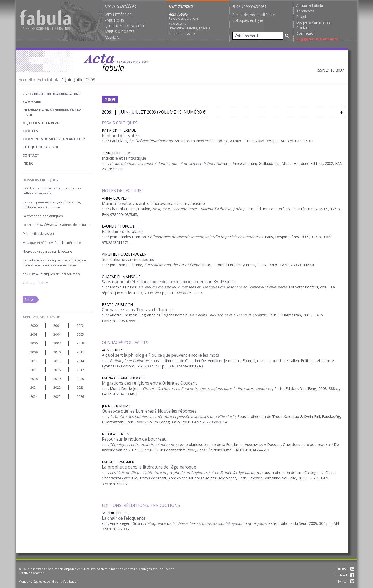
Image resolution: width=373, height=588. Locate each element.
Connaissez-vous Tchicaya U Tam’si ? (138, 310)
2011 (80, 352)
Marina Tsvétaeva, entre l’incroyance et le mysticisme (153, 203)
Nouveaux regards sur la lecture (47, 251)
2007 (57, 343)
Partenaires (321, 22)
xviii (219, 417)
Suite (29, 299)
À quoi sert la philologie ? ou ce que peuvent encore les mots (160, 355)
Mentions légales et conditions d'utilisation (49, 581)
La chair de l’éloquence (124, 518)
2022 (57, 387)
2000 (34, 325)
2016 (57, 370)
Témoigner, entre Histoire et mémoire (143, 445)
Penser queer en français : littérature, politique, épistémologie (52, 205)
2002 (80, 325)
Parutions (114, 20)
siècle (230, 417)
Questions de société (125, 26)
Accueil (25, 80)
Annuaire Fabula (310, 5)
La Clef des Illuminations (151, 141)
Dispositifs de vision (38, 233)
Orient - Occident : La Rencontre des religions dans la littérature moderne (207, 389)
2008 (80, 343)
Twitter (346, 581)
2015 (34, 370)
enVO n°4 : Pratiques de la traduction (51, 274)
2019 (57, 379)
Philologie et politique (129, 361)
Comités (30, 131)
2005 (80, 334)
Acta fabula (48, 80)
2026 (80, 396)
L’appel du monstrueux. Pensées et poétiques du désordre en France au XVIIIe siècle (213, 287)
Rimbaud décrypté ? (121, 136)
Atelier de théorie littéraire (254, 15)
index (28, 163)
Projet (301, 16)
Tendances (305, 11)
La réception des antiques (43, 216)
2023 (80, 387)
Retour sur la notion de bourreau (134, 439)
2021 (34, 387)
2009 (34, 352)
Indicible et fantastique (124, 158)
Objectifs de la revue (42, 123)
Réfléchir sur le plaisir (123, 231)
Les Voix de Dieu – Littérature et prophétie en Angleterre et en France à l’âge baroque (185, 473)
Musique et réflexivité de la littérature (52, 243)
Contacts (303, 28)
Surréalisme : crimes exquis (128, 259)
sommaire (32, 102)
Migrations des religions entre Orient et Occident (149, 383)
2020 (80, 379)
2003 (34, 334)
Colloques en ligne (248, 20)
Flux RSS (345, 569)
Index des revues (183, 34)
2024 (34, 396)
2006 (34, 343)
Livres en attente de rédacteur (52, 94)
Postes (128, 31)
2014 (80, 361)
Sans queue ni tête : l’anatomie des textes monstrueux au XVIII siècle (169, 282)
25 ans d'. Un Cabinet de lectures (56, 225)
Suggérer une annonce (317, 39)
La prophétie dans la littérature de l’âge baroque (149, 467)
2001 (57, 325)
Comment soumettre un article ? (54, 139)
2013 (57, 361)
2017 (80, 370)
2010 (57, 352)
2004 (57, 334)
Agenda (112, 37)
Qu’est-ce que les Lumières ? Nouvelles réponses (149, 411)
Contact (31, 155)
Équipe (302, 22)
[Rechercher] (287, 36)
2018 (34, 379)
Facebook (344, 575)
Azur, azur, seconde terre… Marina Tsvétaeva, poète (198, 209)
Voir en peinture (35, 283)
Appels (111, 31)
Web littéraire (118, 15)
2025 (57, 396)
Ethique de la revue (41, 147)
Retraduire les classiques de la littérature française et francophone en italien (54, 263)
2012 (34, 361)
